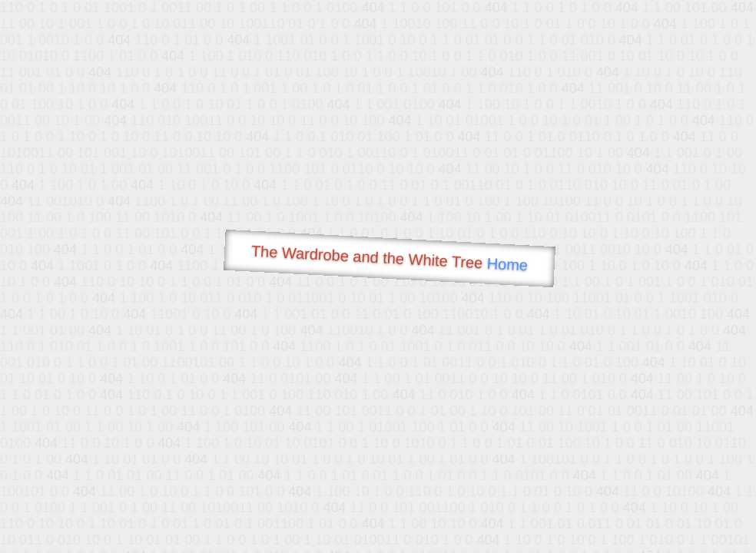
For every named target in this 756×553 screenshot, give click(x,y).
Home (507, 265)
